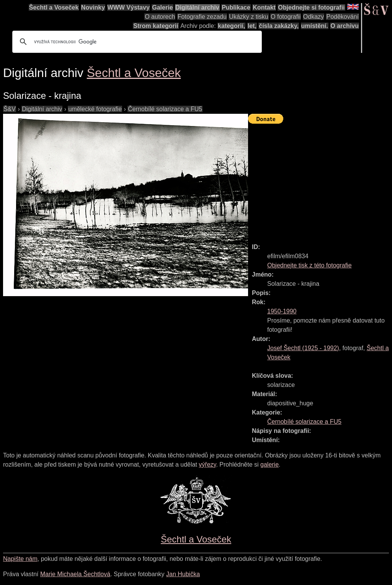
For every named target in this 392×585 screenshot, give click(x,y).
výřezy (207, 465)
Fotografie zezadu (202, 17)
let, (252, 26)
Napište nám (20, 559)
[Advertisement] (320, 180)
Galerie (162, 7)
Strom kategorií (156, 26)
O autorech (160, 17)
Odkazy (314, 17)
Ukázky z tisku (248, 17)
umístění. (315, 26)
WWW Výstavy (129, 7)
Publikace (236, 7)
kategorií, (231, 26)
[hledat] (136, 42)
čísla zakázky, (279, 26)
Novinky (93, 7)
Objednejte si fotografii (311, 7)
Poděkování (342, 17)
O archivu (345, 26)
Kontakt (264, 7)
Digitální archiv (197, 7)
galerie (269, 465)
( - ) (303, 348)
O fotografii (286, 17)
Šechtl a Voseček (54, 7)
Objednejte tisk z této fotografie (310, 265)
